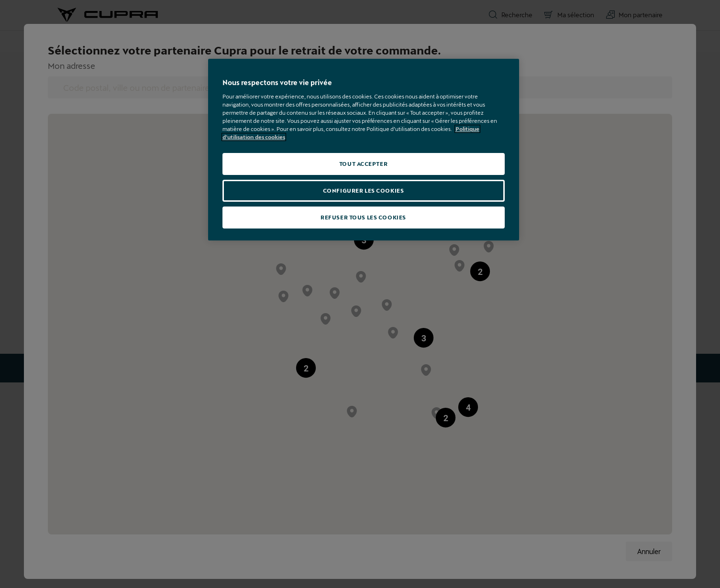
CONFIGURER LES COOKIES (364, 191)
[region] (364, 150)
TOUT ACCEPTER (363, 164)
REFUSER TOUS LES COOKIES (363, 217)
